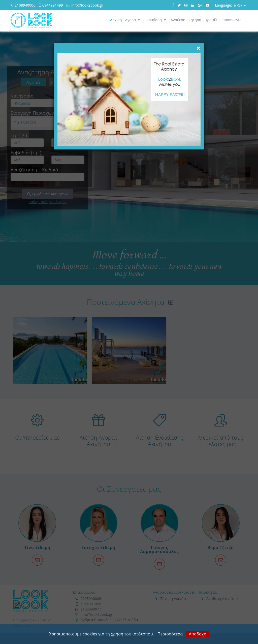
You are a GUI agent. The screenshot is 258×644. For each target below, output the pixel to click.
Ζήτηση (195, 20)
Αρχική (116, 20)
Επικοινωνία (231, 20)
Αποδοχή (197, 634)
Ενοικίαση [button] (156, 20)
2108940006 (25, 5)
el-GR (231, 5)
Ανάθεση (178, 20)
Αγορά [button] (133, 20)
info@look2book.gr (87, 5)
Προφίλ (211, 20)
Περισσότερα (170, 634)
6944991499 (53, 5)
